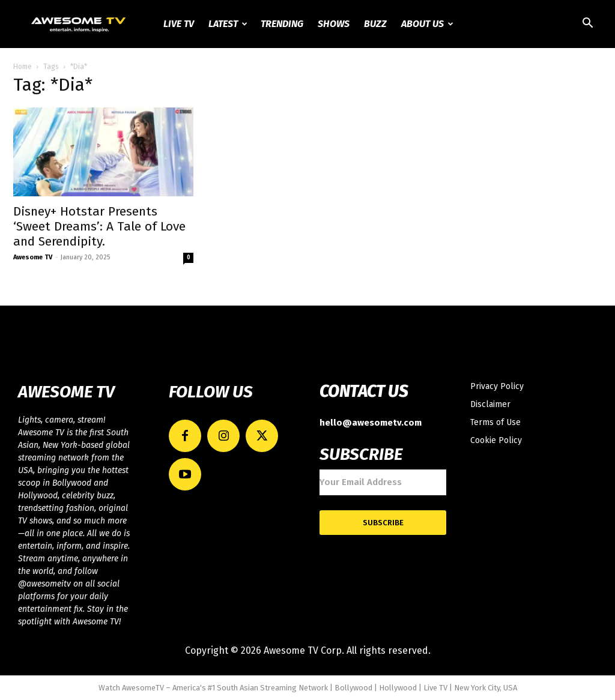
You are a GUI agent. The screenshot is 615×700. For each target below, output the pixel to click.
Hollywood (398, 688)
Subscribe (383, 523)
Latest (228, 24)
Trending (282, 24)
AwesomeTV (143, 688)
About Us (427, 24)
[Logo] (79, 24)
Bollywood (353, 688)
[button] (587, 25)
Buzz (375, 24)
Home (23, 67)
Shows (334, 24)
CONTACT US (364, 391)
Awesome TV (33, 257)
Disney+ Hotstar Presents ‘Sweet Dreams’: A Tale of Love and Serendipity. (99, 226)
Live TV (179, 24)
